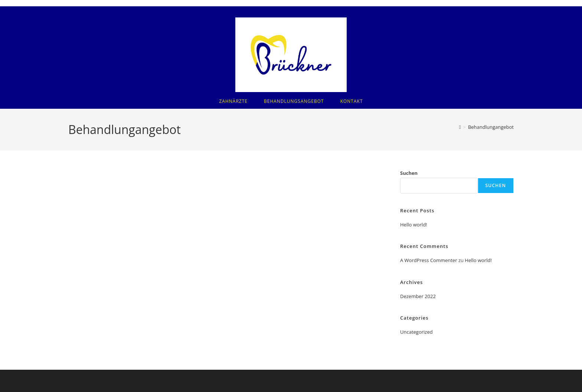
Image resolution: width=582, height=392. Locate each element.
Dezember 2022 (418, 296)
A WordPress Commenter (429, 260)
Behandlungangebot (491, 127)
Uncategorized (416, 332)
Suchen (409, 173)
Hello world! (414, 225)
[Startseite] (460, 127)
